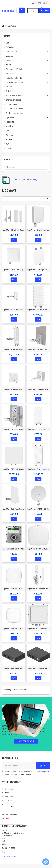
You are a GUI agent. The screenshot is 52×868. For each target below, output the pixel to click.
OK (43, 765)
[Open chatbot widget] (46, 862)
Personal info (9, 789)
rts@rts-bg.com (13, 856)
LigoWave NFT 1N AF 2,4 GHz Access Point (38, 549)
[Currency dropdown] (33, 3)
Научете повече (26, 741)
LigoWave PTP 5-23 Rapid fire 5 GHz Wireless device (14, 429)
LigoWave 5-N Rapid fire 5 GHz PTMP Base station (14, 350)
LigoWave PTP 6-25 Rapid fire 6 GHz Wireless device (14, 469)
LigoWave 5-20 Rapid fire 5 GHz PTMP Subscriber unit (14, 310)
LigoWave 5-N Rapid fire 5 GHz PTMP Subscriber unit (14, 389)
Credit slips (8, 797)
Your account (12, 782)
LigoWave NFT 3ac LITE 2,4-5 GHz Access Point (14, 629)
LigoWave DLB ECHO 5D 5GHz (38, 509)
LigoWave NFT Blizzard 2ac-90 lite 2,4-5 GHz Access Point (38, 589)
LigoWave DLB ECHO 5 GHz (14, 549)
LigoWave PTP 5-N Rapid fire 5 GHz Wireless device (38, 429)
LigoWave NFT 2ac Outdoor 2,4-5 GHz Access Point (38, 629)
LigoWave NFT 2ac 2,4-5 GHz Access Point (14, 589)
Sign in (33, 10)
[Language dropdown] (44, 3)
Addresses (8, 800)
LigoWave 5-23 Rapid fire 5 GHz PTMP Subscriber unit (38, 350)
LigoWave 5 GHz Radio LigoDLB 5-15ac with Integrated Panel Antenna (38, 230)
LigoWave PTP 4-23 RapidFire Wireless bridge (38, 389)
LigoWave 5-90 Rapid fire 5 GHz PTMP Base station (38, 310)
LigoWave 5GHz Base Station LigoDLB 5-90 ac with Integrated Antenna (14, 230)
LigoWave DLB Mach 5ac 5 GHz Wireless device (14, 509)
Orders (7, 793)
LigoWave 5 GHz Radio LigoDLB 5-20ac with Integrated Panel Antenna (14, 270)
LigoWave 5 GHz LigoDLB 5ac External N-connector (38, 270)
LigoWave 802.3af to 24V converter (14, 668)
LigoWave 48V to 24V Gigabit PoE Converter (38, 668)
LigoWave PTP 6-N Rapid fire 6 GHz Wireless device (38, 469)
